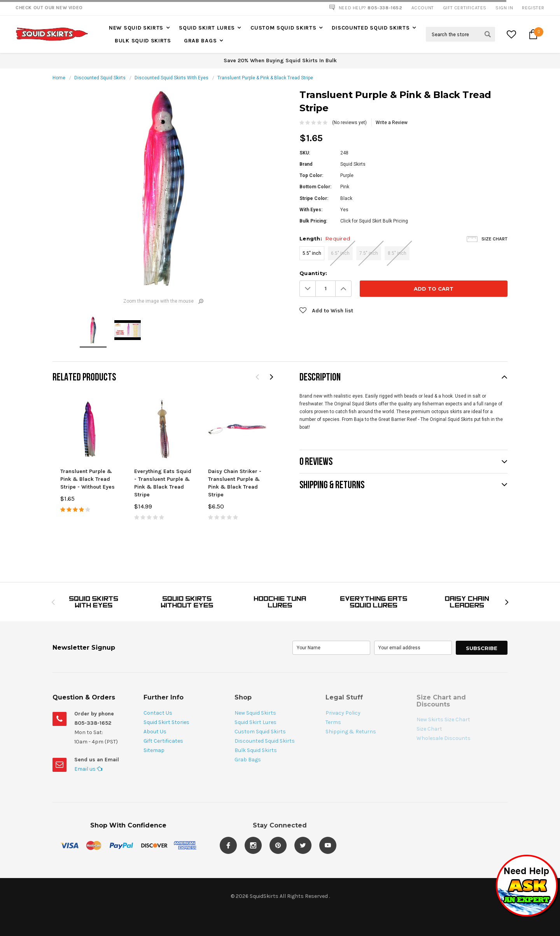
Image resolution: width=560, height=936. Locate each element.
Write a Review (392, 123)
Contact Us (158, 713)
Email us (88, 769)
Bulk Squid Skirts (143, 41)
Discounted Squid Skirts (371, 28)
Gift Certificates (163, 741)
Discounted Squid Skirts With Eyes (171, 78)
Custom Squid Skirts (283, 28)
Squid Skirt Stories (166, 722)
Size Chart (494, 239)
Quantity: (313, 273)
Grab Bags (200, 41)
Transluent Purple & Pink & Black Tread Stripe (265, 78)
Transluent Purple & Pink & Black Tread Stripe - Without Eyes (87, 479)
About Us (155, 732)
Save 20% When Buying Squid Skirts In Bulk (280, 60)
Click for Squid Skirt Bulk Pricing (374, 221)
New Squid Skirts (136, 28)
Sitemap (154, 750)
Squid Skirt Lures (207, 28)
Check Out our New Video (49, 8)
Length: (325, 238)
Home (59, 78)
